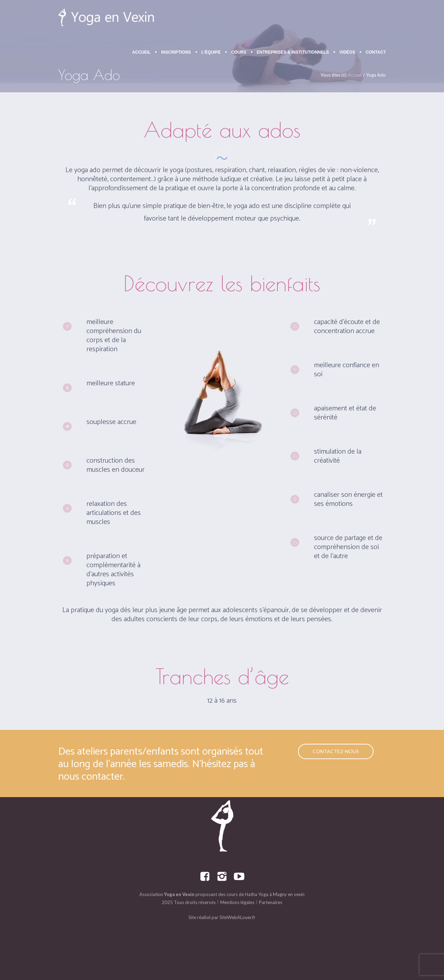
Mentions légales (237, 902)
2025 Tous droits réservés (189, 902)
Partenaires (271, 902)
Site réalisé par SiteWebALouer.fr (222, 917)
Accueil (355, 75)
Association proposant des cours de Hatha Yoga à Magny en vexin (222, 894)
